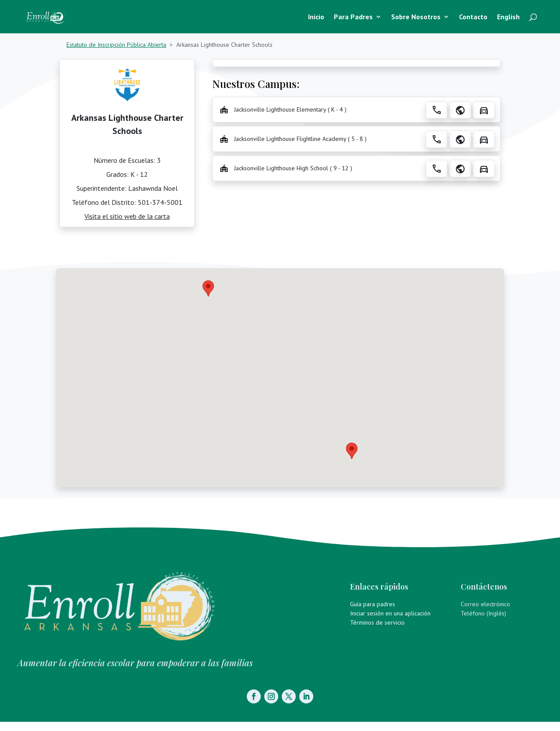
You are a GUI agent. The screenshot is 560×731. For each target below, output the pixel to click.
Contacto (473, 17)
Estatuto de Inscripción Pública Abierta (116, 45)
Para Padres (353, 17)
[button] (352, 451)
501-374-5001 (160, 202)
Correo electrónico (485, 604)
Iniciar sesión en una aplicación (390, 613)
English (508, 17)
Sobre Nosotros (416, 17)
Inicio (316, 17)
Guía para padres (373, 604)
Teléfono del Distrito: (105, 202)
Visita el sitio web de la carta (127, 216)
